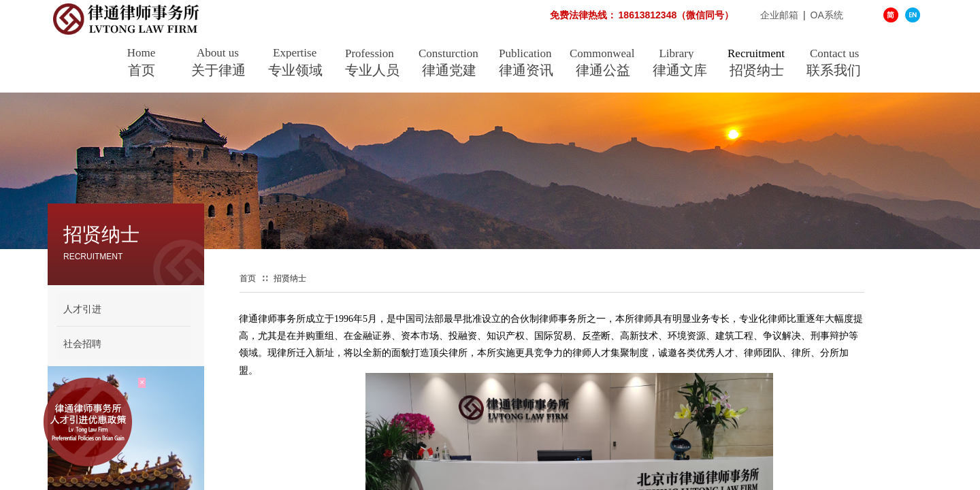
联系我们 (834, 70)
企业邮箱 (709, 15)
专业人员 (372, 70)
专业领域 (295, 70)
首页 (142, 70)
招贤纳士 (757, 70)
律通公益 (603, 70)
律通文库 (680, 70)
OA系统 (827, 15)
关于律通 (218, 70)
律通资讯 (526, 70)
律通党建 (449, 70)
